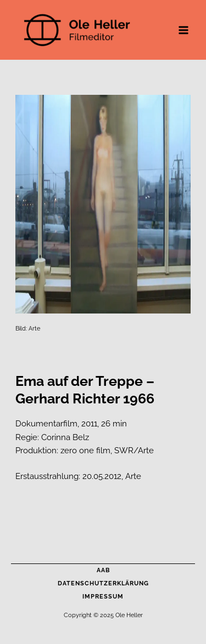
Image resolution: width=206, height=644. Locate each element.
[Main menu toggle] (183, 30)
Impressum (103, 597)
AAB (103, 570)
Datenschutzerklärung (103, 583)
